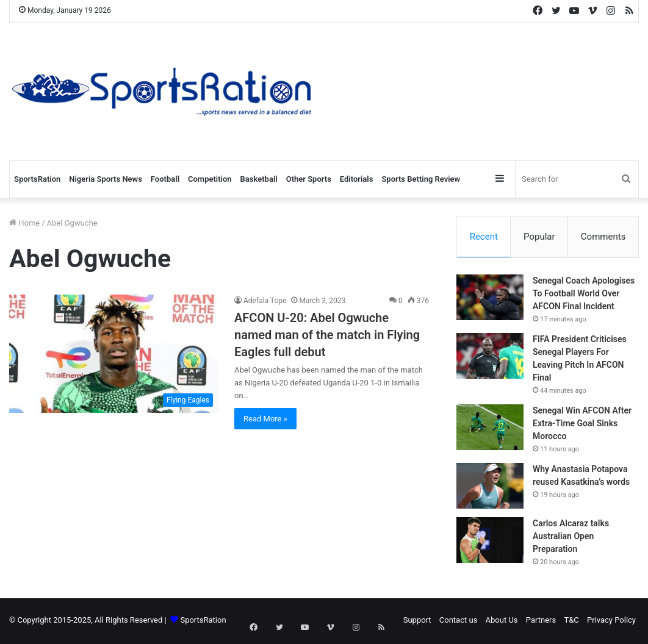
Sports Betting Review (421, 179)
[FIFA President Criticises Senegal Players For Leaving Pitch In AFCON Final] (490, 358)
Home (24, 223)
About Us (502, 622)
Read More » (265, 419)
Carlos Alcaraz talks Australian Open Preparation (571, 538)
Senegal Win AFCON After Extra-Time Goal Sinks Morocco (582, 425)
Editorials (357, 179)
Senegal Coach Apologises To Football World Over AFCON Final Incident (584, 295)
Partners (541, 622)
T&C (571, 622)
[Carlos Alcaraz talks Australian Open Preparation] (490, 542)
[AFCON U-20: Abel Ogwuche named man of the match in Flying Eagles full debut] (114, 354)
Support (417, 622)
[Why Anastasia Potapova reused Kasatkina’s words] (490, 488)
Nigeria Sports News (106, 179)
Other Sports (309, 179)
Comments (603, 237)
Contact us (459, 622)
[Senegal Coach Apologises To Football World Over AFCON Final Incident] (490, 299)
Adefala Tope (265, 301)
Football (165, 179)
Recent (484, 237)
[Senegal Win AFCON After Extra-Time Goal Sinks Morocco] (490, 429)
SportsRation (37, 179)
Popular (539, 237)
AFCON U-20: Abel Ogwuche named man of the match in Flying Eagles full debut (327, 335)
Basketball (259, 179)
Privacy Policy (611, 622)
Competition (210, 179)
